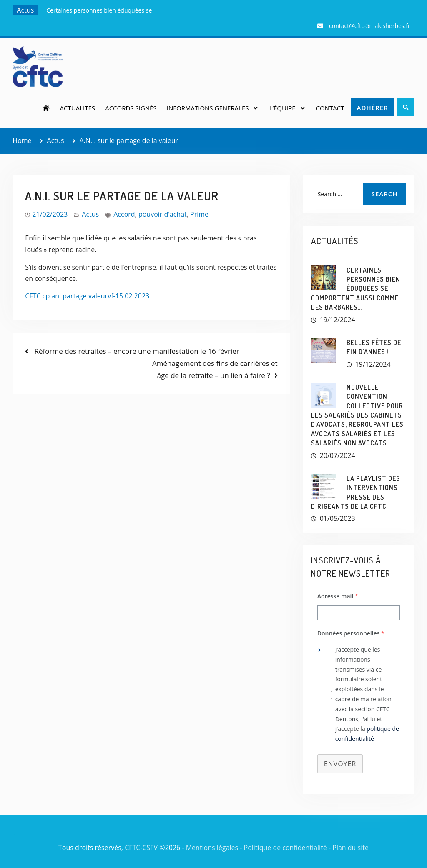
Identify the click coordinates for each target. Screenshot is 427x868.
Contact (330, 108)
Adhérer (373, 108)
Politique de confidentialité (285, 848)
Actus (90, 214)
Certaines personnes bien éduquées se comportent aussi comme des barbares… (356, 289)
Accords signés (131, 108)
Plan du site (350, 848)
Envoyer (340, 764)
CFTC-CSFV (141, 848)
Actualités (78, 108)
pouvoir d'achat (163, 214)
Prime (199, 214)
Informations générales (208, 108)
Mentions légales (212, 848)
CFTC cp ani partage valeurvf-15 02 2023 (87, 296)
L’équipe (283, 108)
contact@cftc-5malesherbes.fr (370, 26)
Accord (124, 214)
